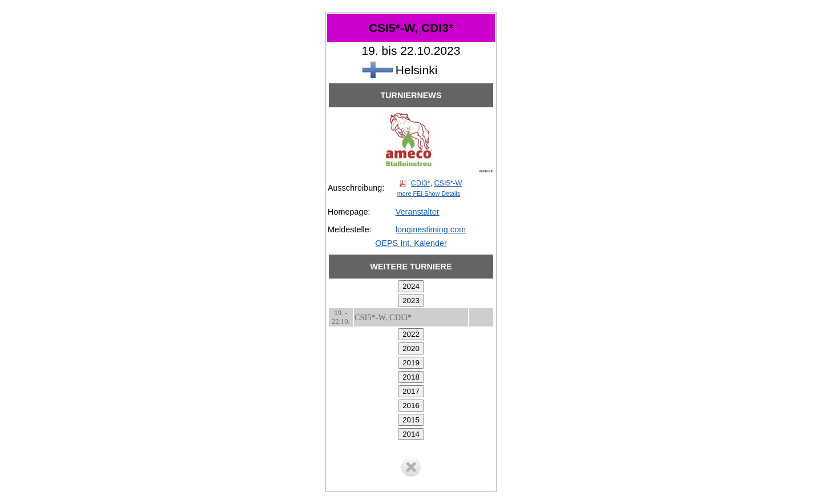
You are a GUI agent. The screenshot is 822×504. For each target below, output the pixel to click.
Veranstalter (418, 212)
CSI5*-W (448, 183)
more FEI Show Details (429, 193)
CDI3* (421, 183)
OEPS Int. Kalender (411, 243)
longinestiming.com (431, 229)
